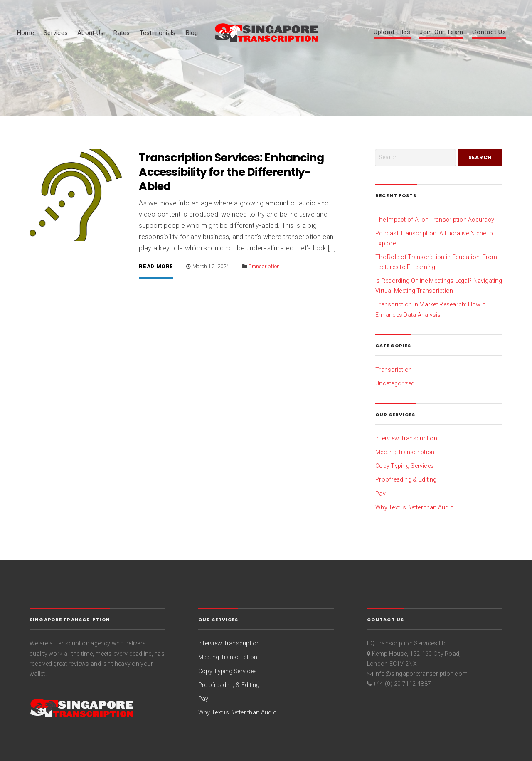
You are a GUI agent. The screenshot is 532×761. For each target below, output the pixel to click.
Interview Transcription (406, 438)
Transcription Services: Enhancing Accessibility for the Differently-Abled (231, 172)
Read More (156, 267)
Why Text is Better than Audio (415, 507)
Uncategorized (395, 383)
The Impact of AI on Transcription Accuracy (435, 220)
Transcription (264, 266)
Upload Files (392, 32)
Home (25, 33)
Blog (192, 33)
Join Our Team (441, 32)
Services (56, 33)
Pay (381, 494)
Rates (121, 33)
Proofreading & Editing (406, 479)
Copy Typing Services (405, 466)
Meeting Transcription (405, 452)
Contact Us (489, 32)
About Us (90, 33)
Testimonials (158, 33)
